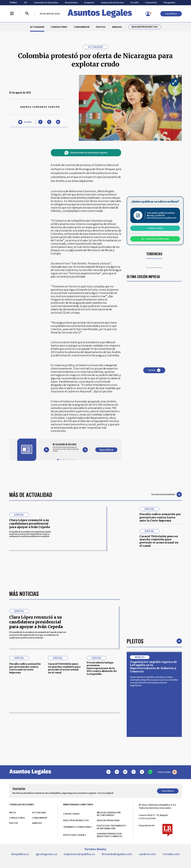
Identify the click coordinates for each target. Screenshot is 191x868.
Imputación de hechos (112, 3)
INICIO (13, 813)
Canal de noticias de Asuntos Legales (86, 153)
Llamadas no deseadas (46, 3)
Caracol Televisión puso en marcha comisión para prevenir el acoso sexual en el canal (159, 541)
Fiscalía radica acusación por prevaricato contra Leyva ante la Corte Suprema (160, 517)
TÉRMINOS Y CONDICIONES (77, 827)
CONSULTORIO (59, 27)
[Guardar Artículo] (25, 122)
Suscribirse (171, 14)
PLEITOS (101, 27)
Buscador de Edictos (145, 27)
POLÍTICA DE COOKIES (75, 835)
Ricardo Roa (71, 3)
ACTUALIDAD (37, 27)
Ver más (154, 370)
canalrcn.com (147, 854)
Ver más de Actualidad (167, 494)
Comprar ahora (155, 228)
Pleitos (135, 641)
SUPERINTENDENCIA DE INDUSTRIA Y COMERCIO (110, 835)
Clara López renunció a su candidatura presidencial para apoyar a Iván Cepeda (30, 524)
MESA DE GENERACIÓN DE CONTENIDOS (109, 814)
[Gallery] (66, 448)
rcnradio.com (171, 854)
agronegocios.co (46, 854)
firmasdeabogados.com (117, 854)
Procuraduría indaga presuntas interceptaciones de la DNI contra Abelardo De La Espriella (102, 668)
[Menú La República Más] (12, 14)
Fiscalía (134, 3)
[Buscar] (27, 14)
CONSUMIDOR (82, 27)
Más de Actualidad (31, 494)
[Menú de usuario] (148, 14)
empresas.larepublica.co (79, 854)
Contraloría (151, 3)
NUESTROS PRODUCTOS (76, 821)
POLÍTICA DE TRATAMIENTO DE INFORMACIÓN (111, 827)
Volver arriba (167, 772)
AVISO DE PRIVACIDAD (108, 821)
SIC (26, 3)
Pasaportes (170, 3)
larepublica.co (20, 854)
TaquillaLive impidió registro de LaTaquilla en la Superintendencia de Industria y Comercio (153, 667)
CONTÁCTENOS (71, 814)
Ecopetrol (89, 3)
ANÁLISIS (117, 27)
